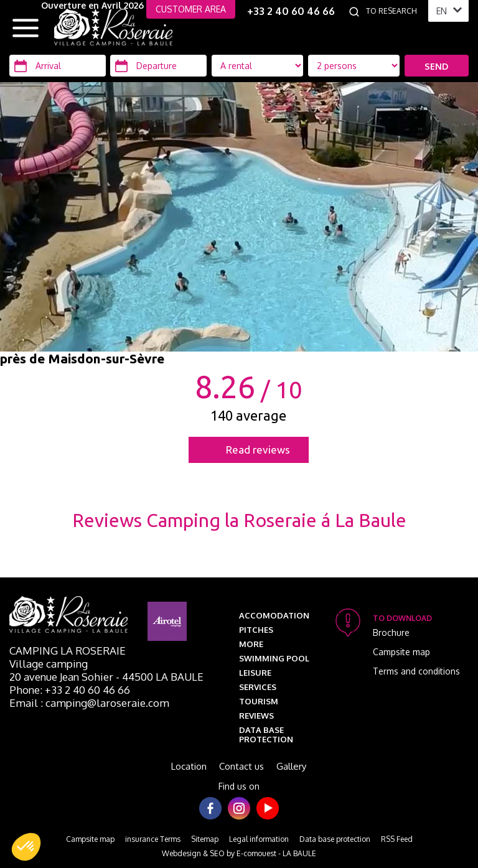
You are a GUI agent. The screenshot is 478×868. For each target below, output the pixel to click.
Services (258, 687)
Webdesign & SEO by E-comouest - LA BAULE (239, 853)
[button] (26, 847)
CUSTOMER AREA (191, 9)
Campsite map (401, 652)
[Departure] (158, 66)
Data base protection (266, 735)
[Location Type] (354, 66)
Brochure (391, 632)
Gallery (291, 766)
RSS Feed (397, 839)
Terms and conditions (416, 671)
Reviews (256, 716)
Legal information (259, 839)
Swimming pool (274, 658)
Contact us (241, 766)
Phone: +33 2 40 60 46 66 (70, 690)
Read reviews (258, 450)
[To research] (394, 11)
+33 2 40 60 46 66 (291, 11)
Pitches (256, 630)
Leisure (255, 673)
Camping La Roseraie (68, 651)
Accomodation (274, 615)
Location (189, 766)
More (251, 644)
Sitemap (205, 839)
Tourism (259, 701)
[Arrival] (58, 66)
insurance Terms (153, 839)
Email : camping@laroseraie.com (89, 703)
